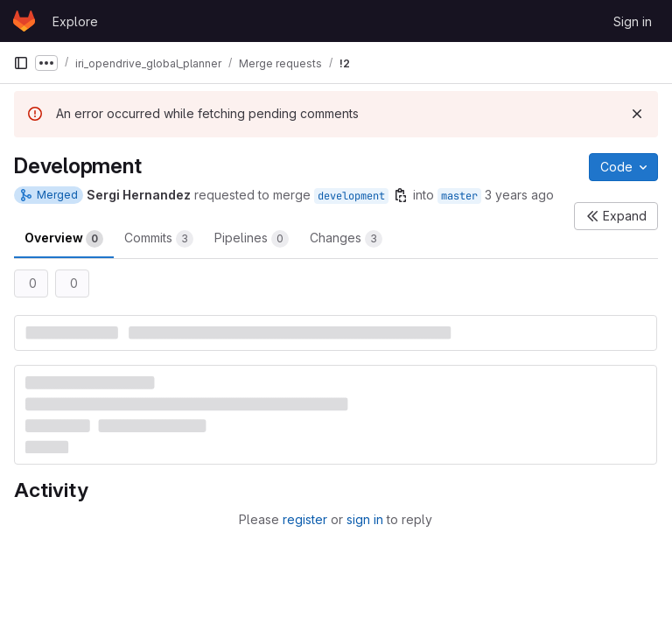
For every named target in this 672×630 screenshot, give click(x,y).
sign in (365, 519)
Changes (346, 239)
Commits (159, 239)
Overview (64, 239)
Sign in (633, 21)
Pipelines (252, 239)
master (459, 196)
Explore (75, 21)
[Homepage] (24, 21)
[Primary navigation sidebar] (21, 63)
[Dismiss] (637, 114)
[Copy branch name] (401, 195)
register (305, 519)
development (351, 196)
